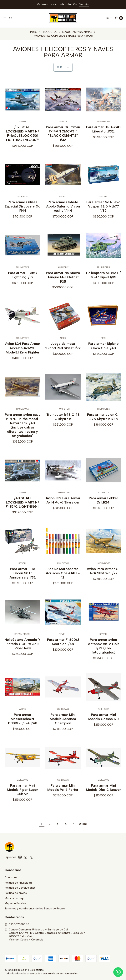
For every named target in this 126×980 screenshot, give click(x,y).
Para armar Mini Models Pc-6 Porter (63, 793)
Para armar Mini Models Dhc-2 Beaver (103, 793)
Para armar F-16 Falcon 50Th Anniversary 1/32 (23, 579)
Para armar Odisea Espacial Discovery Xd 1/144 (23, 212)
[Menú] (5, 18)
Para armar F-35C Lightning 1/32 (23, 281)
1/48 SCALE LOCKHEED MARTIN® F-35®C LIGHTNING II (23, 508)
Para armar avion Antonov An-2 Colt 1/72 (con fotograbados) (103, 652)
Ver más (84, 4)
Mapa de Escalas (15, 903)
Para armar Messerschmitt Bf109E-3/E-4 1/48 (23, 724)
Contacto (11, 877)
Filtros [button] (63, 67)
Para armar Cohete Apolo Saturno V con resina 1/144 (63, 212)
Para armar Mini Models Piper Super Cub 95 (23, 795)
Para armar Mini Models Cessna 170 (103, 722)
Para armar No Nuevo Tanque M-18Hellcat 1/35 (63, 283)
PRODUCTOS (50, 32)
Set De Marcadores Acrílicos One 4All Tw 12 (63, 579)
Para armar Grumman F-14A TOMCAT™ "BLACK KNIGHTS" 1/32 (63, 133)
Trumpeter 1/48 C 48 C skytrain (63, 422)
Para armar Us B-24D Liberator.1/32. (103, 129)
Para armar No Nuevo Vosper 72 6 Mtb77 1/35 (103, 212)
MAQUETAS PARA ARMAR (77, 32)
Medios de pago (15, 898)
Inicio (33, 32)
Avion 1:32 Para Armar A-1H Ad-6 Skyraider (63, 506)
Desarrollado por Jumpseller (60, 974)
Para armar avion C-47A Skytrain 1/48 (103, 422)
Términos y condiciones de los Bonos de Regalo (35, 908)
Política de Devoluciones (20, 888)
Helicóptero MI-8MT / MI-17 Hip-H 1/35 (103, 281)
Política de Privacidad (18, 883)
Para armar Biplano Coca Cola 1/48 (103, 351)
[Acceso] (109, 18)
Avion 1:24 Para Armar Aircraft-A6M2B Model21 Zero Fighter (23, 354)
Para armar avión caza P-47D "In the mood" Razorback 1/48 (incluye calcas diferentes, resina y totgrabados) (23, 431)
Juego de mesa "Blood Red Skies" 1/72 (63, 351)
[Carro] (119, 18)
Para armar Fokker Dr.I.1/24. (103, 506)
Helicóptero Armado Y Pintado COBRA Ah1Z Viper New (23, 649)
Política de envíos (16, 893)
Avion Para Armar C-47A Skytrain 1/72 (103, 576)
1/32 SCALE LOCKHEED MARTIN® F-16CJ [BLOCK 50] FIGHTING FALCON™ (23, 133)
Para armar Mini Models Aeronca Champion (63, 724)
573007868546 (17, 924)
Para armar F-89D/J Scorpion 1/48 (63, 647)
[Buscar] (10, 18)
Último (83, 824)
